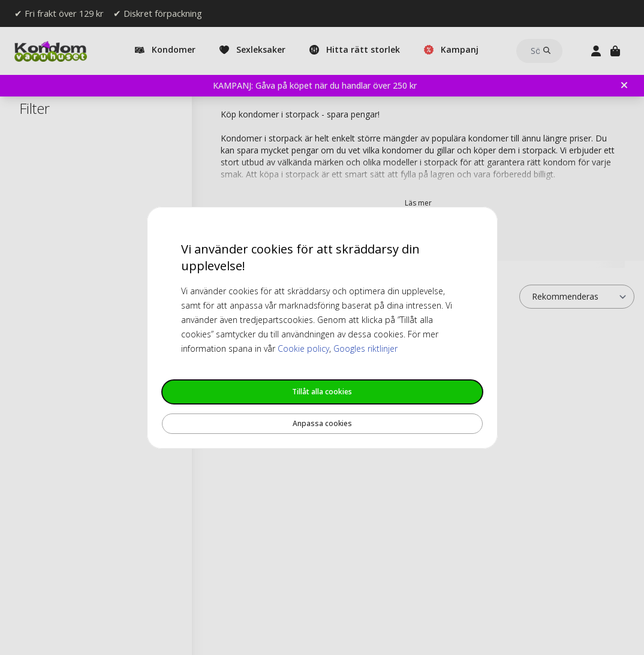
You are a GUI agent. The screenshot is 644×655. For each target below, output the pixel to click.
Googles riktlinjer (365, 348)
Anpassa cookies (322, 423)
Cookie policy (303, 348)
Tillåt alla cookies (322, 392)
